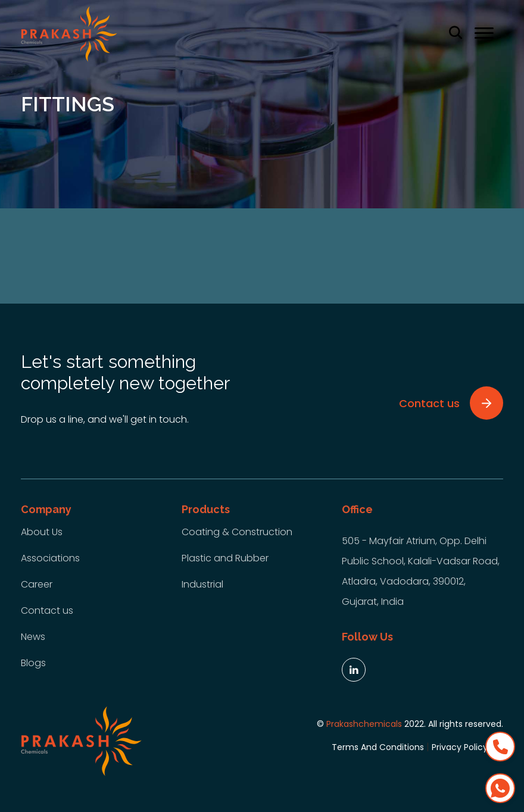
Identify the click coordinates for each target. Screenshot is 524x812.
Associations (50, 558)
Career (37, 584)
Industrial (202, 584)
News (33, 637)
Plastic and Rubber (225, 558)
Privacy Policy (460, 747)
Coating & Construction (237, 532)
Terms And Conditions (378, 747)
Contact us (47, 610)
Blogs (33, 663)
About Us (42, 532)
